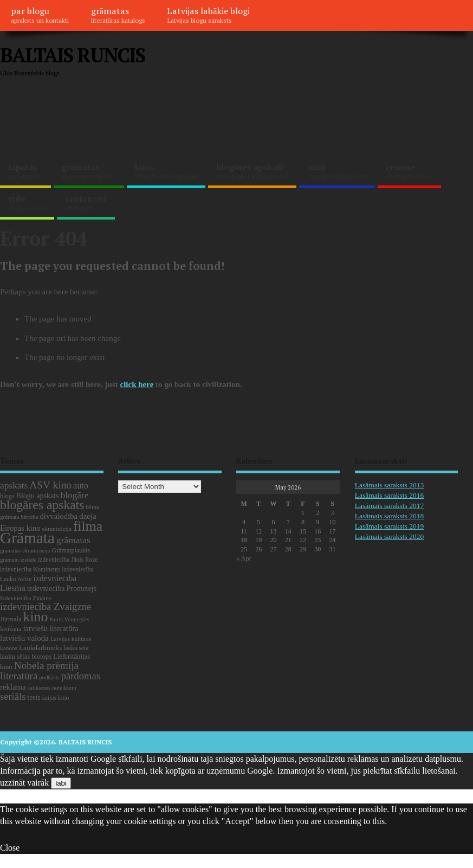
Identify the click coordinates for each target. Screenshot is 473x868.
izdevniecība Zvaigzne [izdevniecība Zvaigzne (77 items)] (46, 606)
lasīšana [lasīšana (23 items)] (11, 629)
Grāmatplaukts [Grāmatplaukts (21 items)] (71, 550)
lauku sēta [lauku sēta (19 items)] (76, 648)
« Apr (244, 558)
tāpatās (25, 171)
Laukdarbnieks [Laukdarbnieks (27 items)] (40, 648)
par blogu (40, 15)
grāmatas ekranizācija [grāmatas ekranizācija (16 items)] (25, 551)
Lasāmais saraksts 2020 (389, 536)
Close (10, 848)
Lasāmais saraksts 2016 (389, 495)
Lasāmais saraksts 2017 (389, 506)
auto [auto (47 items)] (81, 486)
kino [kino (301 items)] (35, 617)
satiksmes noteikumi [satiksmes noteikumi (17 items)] (52, 687)
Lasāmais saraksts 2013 (389, 485)
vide (27, 202)
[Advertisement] (197, 119)
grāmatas (118, 15)
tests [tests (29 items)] (34, 697)
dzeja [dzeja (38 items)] (88, 516)
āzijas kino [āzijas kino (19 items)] (56, 698)
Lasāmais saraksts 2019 (389, 526)
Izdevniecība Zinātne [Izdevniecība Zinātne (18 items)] (26, 598)
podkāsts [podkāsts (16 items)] (50, 677)
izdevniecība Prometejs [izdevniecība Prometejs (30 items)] (62, 589)
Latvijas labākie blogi (208, 15)
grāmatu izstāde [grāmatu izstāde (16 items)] (18, 560)
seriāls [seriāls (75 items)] (13, 696)
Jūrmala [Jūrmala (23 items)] (11, 619)
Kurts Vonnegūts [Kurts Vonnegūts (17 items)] (69, 619)
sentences (86, 202)
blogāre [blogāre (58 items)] (75, 495)
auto (337, 171)
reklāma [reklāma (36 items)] (13, 687)
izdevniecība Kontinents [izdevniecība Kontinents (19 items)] (30, 569)
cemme (409, 171)
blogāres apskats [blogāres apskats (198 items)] (42, 505)
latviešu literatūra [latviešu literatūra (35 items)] (50, 628)
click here (137, 384)
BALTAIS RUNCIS (72, 55)
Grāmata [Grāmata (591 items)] (27, 538)
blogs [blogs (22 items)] (7, 496)
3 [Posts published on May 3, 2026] (333, 513)
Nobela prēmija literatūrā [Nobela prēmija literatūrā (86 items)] (39, 671)
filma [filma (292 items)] (88, 526)
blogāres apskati (252, 171)
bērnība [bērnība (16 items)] (29, 517)
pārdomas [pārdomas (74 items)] (81, 676)
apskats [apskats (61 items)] (14, 485)
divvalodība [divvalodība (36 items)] (59, 516)
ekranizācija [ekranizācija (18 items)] (57, 529)
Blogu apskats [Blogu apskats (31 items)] (38, 496)
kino (166, 171)
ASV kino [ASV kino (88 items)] (50, 485)
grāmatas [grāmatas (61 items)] (73, 540)
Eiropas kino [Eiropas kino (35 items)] (20, 528)
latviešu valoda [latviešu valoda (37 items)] (24, 638)
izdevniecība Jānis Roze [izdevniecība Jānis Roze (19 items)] (68, 560)
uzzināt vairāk (24, 783)
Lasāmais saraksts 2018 (389, 516)
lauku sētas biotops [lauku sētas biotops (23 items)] (26, 657)
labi (61, 783)
